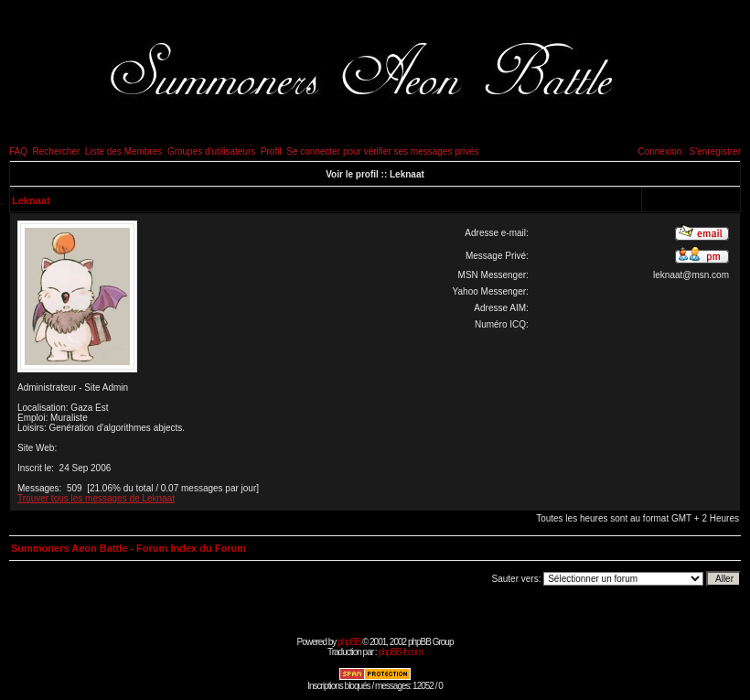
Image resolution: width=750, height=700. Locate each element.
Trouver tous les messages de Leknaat (96, 498)
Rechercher (57, 151)
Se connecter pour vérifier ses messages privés (383, 151)
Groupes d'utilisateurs (211, 151)
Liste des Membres (123, 151)
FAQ (18, 151)
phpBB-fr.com (400, 652)
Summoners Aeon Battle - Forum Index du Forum (129, 548)
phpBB (349, 642)
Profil (271, 151)
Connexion (659, 151)
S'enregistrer (715, 151)
